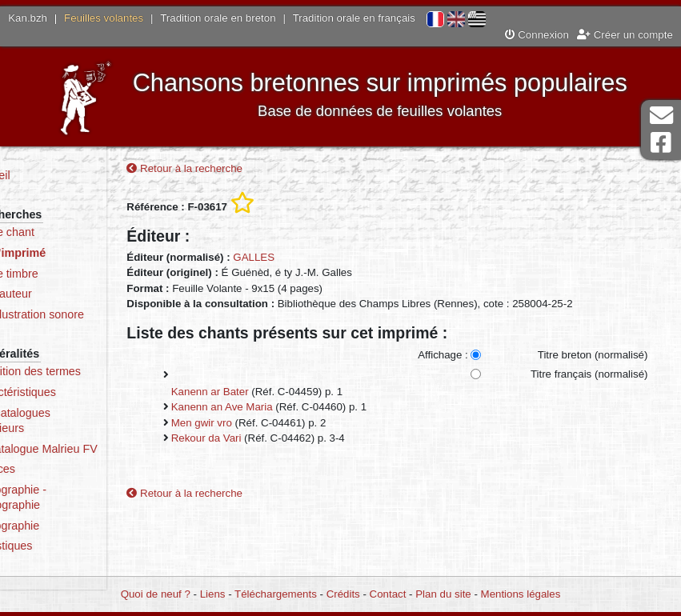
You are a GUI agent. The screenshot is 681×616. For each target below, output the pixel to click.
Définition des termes (87, 371)
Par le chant (63, 232)
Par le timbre (65, 274)
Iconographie (66, 541)
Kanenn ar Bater (257, 394)
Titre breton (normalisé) (591, 357)
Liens (213, 594)
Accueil (51, 175)
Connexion (537, 35)
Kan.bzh (28, 18)
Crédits (343, 594)
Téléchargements (276, 594)
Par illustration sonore (88, 314)
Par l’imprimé (69, 253)
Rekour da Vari (254, 440)
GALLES (302, 260)
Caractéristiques (74, 392)
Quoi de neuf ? (156, 594)
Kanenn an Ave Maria (269, 409)
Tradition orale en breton (218, 18)
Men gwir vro (249, 425)
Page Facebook (661, 143)
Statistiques (62, 562)
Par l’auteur (62, 294)
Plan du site (443, 594)
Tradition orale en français (354, 18)
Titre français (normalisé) (588, 376)
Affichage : (442, 357)
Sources (54, 485)
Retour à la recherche (232, 171)
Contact (388, 594)
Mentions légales (521, 594)
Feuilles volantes (104, 18)
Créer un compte (625, 35)
